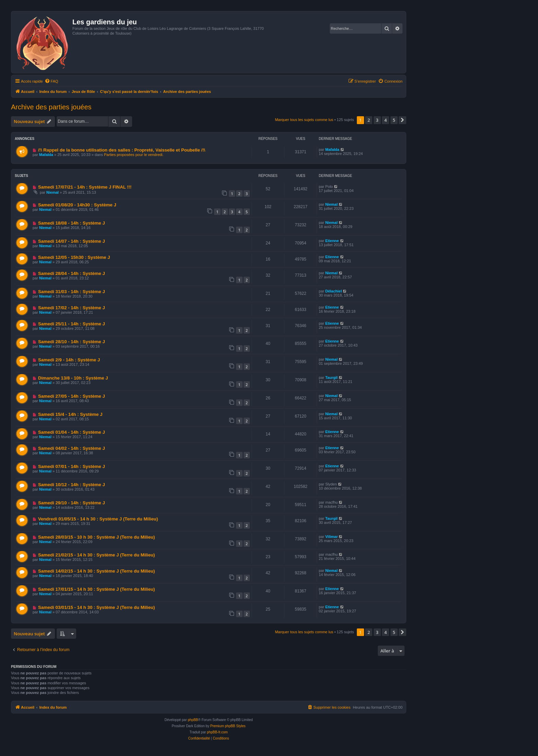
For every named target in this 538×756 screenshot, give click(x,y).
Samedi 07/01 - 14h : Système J (72, 466)
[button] (402, 120)
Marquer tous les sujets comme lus (304, 120)
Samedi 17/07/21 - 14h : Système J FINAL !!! (85, 187)
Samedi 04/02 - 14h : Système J (72, 448)
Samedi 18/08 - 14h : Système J (72, 223)
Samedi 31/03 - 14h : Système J (72, 292)
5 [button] (394, 120)
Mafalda (46, 155)
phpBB (193, 720)
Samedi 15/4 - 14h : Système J (70, 414)
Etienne (332, 241)
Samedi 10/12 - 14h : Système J (72, 485)
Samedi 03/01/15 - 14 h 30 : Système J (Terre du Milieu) (97, 607)
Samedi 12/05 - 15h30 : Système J (74, 257)
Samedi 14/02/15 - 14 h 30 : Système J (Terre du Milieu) (97, 571)
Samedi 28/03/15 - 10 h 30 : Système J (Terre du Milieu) (97, 537)
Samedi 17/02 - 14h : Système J (72, 308)
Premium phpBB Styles (228, 726)
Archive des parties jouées (51, 107)
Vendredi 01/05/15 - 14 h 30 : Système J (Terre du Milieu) (98, 519)
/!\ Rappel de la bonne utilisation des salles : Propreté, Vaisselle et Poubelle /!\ (122, 150)
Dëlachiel (334, 291)
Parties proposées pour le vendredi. (134, 155)
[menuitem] (51, 81)
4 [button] (385, 120)
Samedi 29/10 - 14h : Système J (72, 503)
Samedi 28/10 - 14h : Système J (72, 342)
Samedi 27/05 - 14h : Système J (72, 396)
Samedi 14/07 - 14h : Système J (72, 241)
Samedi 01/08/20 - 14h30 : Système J (77, 205)
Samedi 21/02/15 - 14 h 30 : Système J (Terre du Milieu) (97, 555)
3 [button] (377, 120)
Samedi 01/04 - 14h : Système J (72, 432)
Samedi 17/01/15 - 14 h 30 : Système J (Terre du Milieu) (97, 589)
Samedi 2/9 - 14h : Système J (69, 360)
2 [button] (369, 120)
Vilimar (332, 537)
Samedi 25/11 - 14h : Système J (72, 324)
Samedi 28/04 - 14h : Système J (72, 273)
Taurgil (331, 377)
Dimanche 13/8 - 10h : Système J (73, 378)
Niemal (52, 192)
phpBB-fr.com (217, 732)
